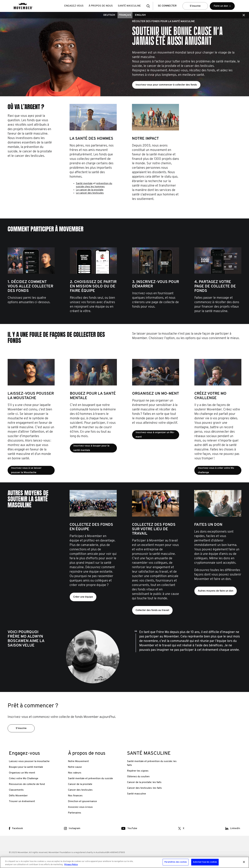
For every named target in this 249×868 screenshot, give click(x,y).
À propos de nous (101, 6)
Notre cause (75, 767)
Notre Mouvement (78, 761)
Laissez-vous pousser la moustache (29, 761)
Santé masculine (136, 794)
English (140, 15)
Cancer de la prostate (80, 784)
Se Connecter (167, 6)
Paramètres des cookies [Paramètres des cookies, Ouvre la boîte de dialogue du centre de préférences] (176, 862)
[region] (124, 862)
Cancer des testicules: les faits (144, 788)
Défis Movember (18, 796)
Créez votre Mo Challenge (24, 779)
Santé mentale (84, 184)
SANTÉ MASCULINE (129, 6)
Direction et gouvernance (82, 801)
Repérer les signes (138, 771)
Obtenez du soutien (138, 777)
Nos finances (75, 796)
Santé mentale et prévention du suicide (90, 779)
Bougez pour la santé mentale (26, 767)
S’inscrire (195, 6)
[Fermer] (244, 862)
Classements (16, 790)
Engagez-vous (74, 6)
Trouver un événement (22, 801)
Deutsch (109, 15)
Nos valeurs (75, 773)
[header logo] (23, 6)
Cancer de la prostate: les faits (144, 782)
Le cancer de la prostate (90, 190)
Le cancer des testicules (90, 193)
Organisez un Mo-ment (22, 773)
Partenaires (75, 813)
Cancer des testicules (80, 790)
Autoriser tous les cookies (205, 862)
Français (125, 15)
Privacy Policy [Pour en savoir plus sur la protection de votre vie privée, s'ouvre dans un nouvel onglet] (71, 865)
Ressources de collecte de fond (27, 784)
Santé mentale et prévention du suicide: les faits (152, 763)
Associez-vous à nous (80, 807)
